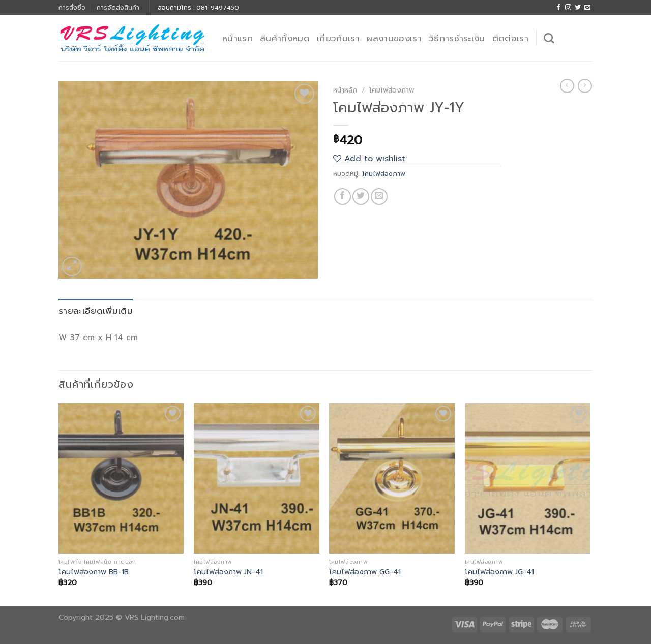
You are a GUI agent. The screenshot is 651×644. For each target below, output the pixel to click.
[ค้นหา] (549, 38)
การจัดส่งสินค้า (118, 7)
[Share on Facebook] (343, 196)
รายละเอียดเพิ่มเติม (96, 311)
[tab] (96, 311)
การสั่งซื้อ (72, 7)
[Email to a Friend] (379, 196)
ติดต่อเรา (510, 38)
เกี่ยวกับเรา (338, 38)
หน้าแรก (238, 38)
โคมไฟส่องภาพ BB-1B (94, 572)
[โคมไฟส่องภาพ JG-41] (528, 478)
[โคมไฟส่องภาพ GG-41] (392, 478)
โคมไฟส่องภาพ (392, 90)
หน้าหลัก (345, 90)
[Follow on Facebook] (558, 8)
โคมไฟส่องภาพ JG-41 (499, 572)
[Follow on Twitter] (578, 8)
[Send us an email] (587, 8)
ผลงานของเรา (394, 38)
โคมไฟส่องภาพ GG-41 (365, 572)
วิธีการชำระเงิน (457, 38)
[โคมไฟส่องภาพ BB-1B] (121, 478)
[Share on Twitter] (361, 196)
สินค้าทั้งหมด (285, 38)
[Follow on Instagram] (568, 8)
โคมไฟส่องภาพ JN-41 (228, 572)
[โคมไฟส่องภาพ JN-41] (257, 478)
